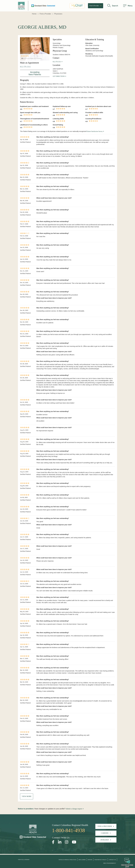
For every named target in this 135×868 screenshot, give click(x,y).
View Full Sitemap (24, 860)
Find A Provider (96, 6)
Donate (90, 860)
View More (27, 796)
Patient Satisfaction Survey (95, 131)
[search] (113, 6)
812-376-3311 (25, 67)
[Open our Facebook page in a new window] (53, 842)
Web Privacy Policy (101, 860)
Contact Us (112, 860)
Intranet (105, 840)
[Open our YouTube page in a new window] (74, 842)
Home (34, 14)
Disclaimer (82, 860)
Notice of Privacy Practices (67, 860)
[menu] (128, 6)
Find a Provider (45, 14)
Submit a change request (74, 809)
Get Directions (59, 76)
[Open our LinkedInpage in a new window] (60, 842)
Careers (105, 833)
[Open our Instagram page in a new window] (67, 842)
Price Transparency (110, 863)
